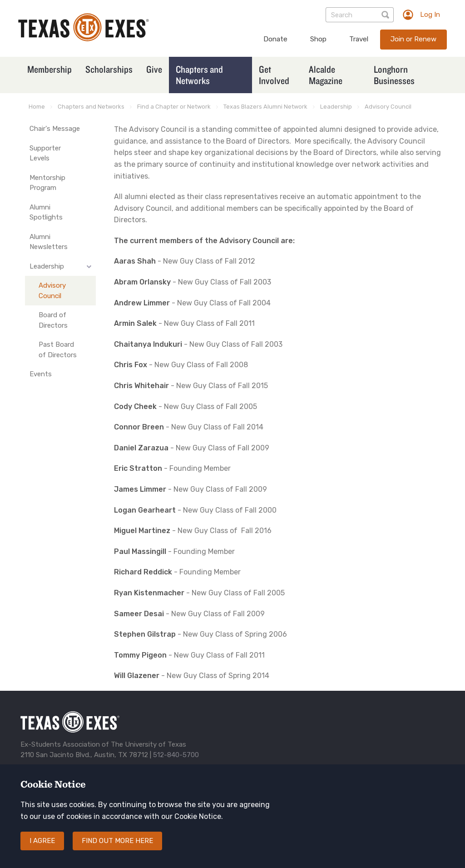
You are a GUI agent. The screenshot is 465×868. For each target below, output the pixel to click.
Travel (359, 39)
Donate (275, 39)
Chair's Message (55, 129)
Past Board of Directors (58, 350)
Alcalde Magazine (326, 75)
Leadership (336, 107)
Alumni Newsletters (49, 242)
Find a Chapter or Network (174, 107)
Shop (318, 39)
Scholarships (109, 69)
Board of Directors (53, 320)
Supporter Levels (45, 153)
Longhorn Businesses (394, 75)
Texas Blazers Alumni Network (265, 107)
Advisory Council (388, 107)
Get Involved (274, 75)
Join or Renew (413, 39)
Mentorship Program (47, 183)
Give (154, 69)
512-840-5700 (176, 755)
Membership (49, 69)
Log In (430, 15)
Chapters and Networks (199, 75)
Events (41, 374)
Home (37, 107)
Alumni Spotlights (46, 212)
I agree (42, 841)
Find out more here (117, 841)
